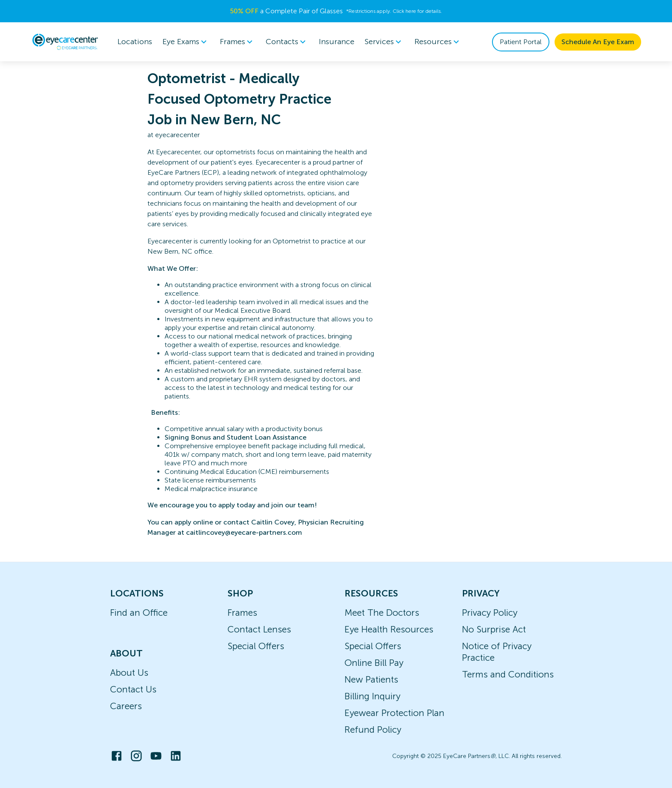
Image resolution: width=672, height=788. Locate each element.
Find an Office (139, 613)
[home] (65, 42)
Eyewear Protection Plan (394, 713)
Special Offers (256, 646)
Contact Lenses (259, 629)
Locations (135, 42)
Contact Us (133, 689)
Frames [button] (238, 42)
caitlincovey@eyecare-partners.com (244, 532)
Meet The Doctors (382, 613)
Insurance (337, 42)
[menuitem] (186, 42)
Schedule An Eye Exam (598, 42)
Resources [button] (438, 42)
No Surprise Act (494, 629)
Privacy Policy (490, 613)
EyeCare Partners (174, 172)
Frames (242, 613)
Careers (126, 706)
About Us (129, 673)
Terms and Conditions (508, 674)
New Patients (371, 679)
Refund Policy (373, 730)
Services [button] (384, 42)
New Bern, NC (170, 251)
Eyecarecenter (178, 152)
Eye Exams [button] (186, 42)
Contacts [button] (287, 42)
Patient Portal (521, 42)
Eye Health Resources (389, 629)
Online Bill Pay (374, 663)
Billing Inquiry (372, 696)
